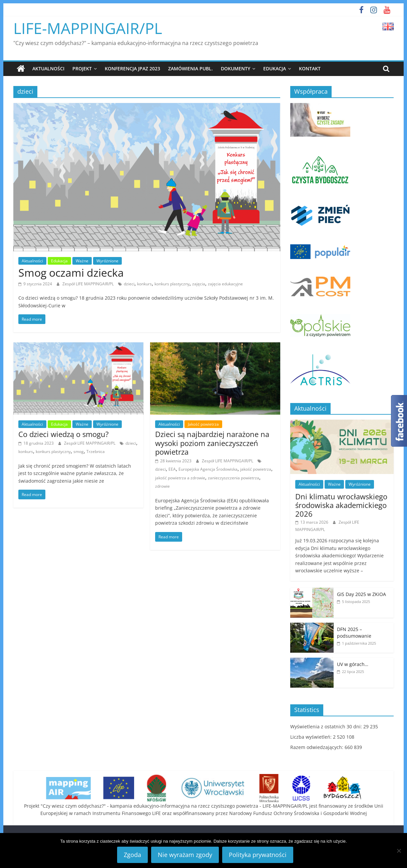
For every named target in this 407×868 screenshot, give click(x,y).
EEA (172, 469)
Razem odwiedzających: (317, 747)
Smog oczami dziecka (71, 272)
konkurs (144, 283)
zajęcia (199, 283)
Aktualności (48, 68)
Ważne (82, 260)
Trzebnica (96, 451)
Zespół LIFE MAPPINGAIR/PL (89, 283)
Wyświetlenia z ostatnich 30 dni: (327, 726)
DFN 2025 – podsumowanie (354, 632)
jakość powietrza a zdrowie (180, 478)
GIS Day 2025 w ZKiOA (361, 594)
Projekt (82, 68)
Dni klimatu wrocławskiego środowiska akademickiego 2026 (341, 505)
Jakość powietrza (203, 424)
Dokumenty (236, 68)
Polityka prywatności (258, 855)
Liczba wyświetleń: (312, 737)
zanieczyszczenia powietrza (234, 478)
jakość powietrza (256, 469)
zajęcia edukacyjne (225, 283)
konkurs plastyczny (172, 283)
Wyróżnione (107, 260)
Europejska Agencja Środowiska (208, 469)
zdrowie (162, 486)
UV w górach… (353, 664)
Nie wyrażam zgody (185, 855)
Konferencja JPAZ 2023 (132, 68)
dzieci (129, 283)
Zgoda (132, 855)
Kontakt (310, 68)
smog (79, 451)
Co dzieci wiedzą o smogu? (64, 434)
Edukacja (275, 68)
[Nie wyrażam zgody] (399, 851)
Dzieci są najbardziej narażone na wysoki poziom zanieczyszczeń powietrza (212, 443)
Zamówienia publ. (190, 68)
